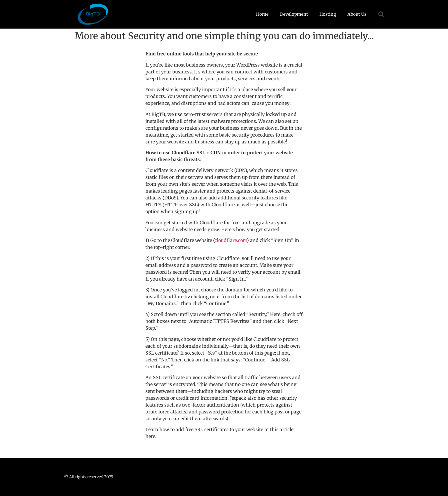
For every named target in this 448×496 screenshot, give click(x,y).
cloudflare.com (231, 240)
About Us (357, 14)
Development (294, 14)
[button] (381, 14)
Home (262, 14)
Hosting (328, 14)
